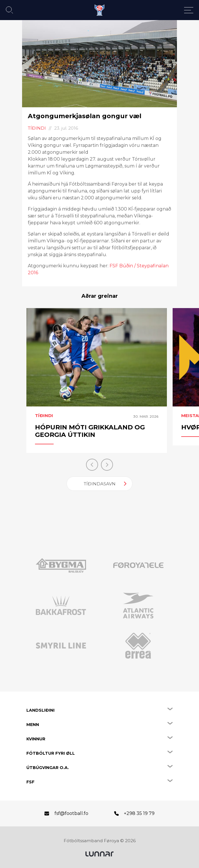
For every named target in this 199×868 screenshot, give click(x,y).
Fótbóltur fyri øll (51, 753)
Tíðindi (37, 128)
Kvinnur (36, 739)
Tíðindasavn (100, 484)
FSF (30, 782)
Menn (33, 725)
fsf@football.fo (71, 813)
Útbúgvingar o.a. (48, 768)
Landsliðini (40, 710)
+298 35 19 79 (139, 813)
